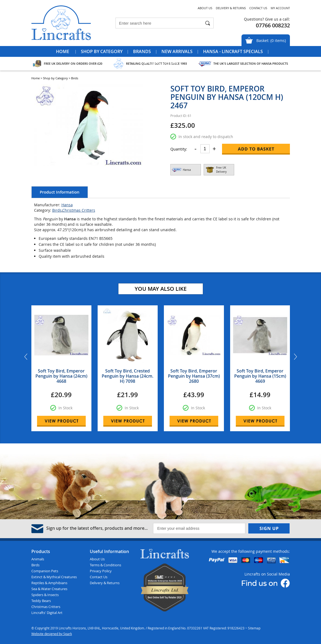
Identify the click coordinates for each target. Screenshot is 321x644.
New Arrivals (177, 51)
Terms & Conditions (105, 565)
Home (63, 51)
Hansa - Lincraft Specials (233, 51)
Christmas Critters (79, 210)
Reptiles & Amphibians (49, 583)
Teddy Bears (41, 601)
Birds (57, 210)
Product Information (60, 192)
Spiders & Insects (45, 595)
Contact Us (258, 8)
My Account (280, 8)
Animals (38, 559)
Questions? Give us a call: (267, 19)
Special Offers (161, 62)
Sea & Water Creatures (49, 589)
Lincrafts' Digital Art (47, 613)
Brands (142, 51)
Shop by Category (102, 51)
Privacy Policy (101, 571)
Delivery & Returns (231, 8)
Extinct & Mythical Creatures (54, 577)
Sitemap (254, 628)
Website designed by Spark (52, 634)
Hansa (67, 205)
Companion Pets (45, 571)
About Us (205, 8)
